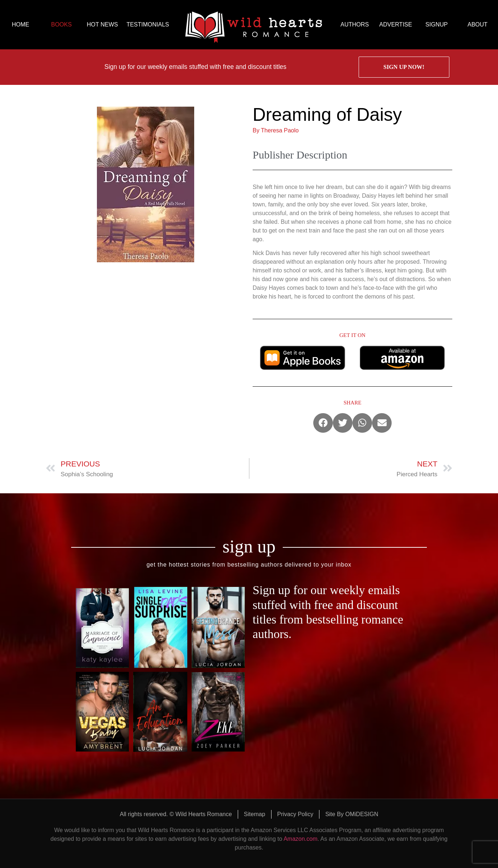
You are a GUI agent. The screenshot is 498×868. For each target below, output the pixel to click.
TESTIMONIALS (148, 24)
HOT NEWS (102, 24)
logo (254, 25)
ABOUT (477, 24)
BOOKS (62, 24)
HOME (20, 24)
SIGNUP (436, 24)
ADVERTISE (396, 24)
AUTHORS (355, 24)
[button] (323, 423)
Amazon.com (300, 839)
